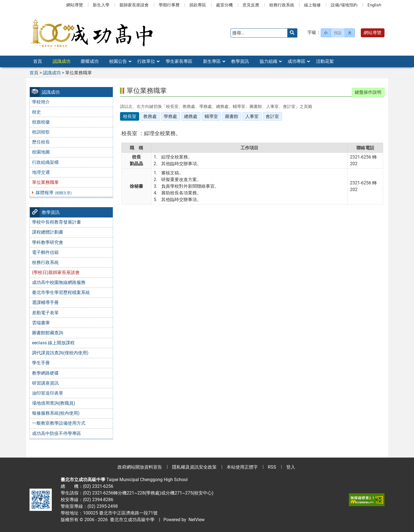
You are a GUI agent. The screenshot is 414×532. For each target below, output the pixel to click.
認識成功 (62, 61)
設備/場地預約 (344, 5)
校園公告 (118, 61)
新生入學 (101, 5)
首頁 (38, 61)
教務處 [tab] (150, 116)
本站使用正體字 (242, 467)
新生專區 (212, 61)
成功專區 (297, 61)
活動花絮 (325, 61)
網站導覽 (75, 5)
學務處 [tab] (170, 116)
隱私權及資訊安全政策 (194, 467)
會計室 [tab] (272, 116)
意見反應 (251, 5)
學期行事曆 (169, 5)
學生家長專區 (179, 61)
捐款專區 (198, 5)
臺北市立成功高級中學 (131, 520)
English (374, 5)
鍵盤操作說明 (368, 92)
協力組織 (268, 61)
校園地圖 (41, 152)
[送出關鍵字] (292, 33)
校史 (36, 112)
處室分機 (224, 5)
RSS (272, 467)
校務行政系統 (282, 5)
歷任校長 (41, 142)
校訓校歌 (41, 132)
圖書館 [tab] (232, 116)
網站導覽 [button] (373, 33)
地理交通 (41, 172)
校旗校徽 (41, 122)
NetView (197, 520)
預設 (338, 33)
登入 (291, 467)
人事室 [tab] (252, 116)
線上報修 (312, 5)
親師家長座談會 (134, 5)
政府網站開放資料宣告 (140, 467)
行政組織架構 (45, 162)
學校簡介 (41, 102)
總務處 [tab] (191, 116)
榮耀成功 (90, 61)
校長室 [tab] (130, 116)
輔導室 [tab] (211, 116)
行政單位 (146, 61)
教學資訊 (240, 61)
